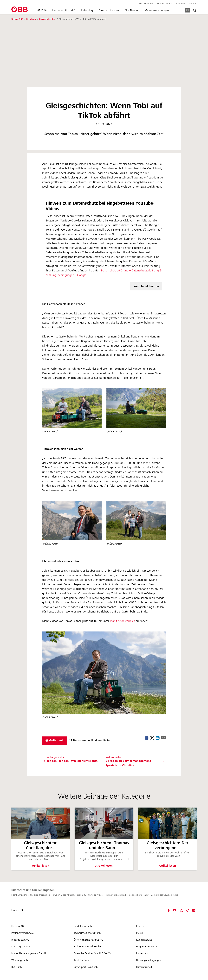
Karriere (180, 4)
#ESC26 (42, 10)
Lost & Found (146, 4)
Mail (163, 738)
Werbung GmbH (20, 960)
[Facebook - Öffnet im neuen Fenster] (169, 910)
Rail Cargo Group (21, 947)
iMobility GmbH (82, 960)
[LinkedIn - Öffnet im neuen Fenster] (194, 910)
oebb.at (193, 4)
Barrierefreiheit (144, 967)
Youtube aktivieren (146, 286)
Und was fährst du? (64, 10)
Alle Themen (132, 10)
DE (188, 10)
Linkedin (158, 738)
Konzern (141, 926)
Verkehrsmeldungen (157, 10)
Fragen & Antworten (147, 947)
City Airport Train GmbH (87, 967)
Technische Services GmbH (88, 933)
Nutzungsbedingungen (149, 960)
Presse (140, 933)
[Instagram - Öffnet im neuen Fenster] (181, 910)
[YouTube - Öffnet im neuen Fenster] (175, 910)
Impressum (142, 953)
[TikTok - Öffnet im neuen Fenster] (188, 910)
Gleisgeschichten (109, 10)
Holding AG (18, 926)
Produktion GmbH (84, 926)
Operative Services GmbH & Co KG (92, 953)
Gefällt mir (55, 740)
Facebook (147, 738)
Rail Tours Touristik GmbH (88, 947)
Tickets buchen (165, 4)
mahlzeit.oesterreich (123, 621)
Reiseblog (87, 10)
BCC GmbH (17, 967)
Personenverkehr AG (23, 933)
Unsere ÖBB (18, 19)
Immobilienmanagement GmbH (29, 953)
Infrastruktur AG (20, 940)
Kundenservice (144, 940)
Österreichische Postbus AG (88, 940)
